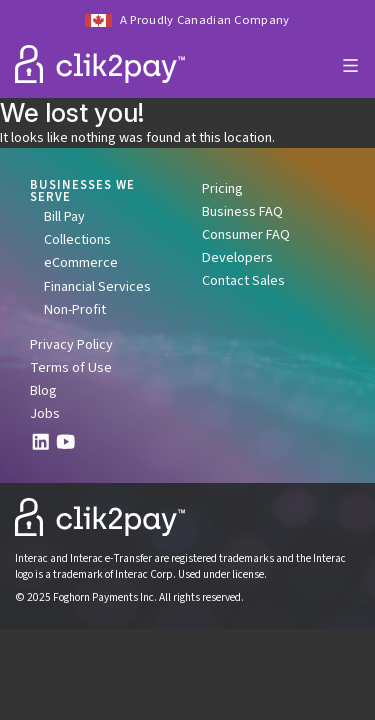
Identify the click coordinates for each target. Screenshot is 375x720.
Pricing (222, 188)
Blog (43, 390)
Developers (237, 257)
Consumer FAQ (246, 234)
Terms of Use (71, 367)
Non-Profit (75, 309)
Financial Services (97, 286)
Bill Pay (64, 216)
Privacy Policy (71, 344)
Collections (77, 239)
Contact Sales (243, 280)
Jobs (45, 413)
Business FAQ (242, 211)
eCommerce (81, 262)
